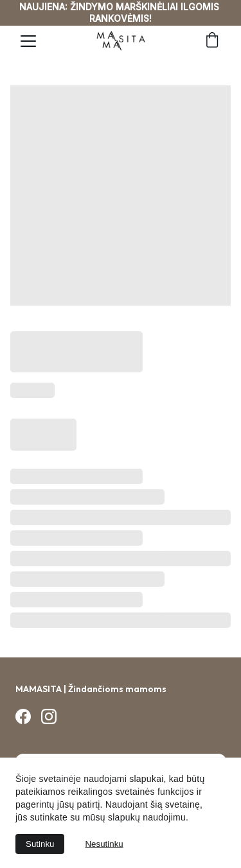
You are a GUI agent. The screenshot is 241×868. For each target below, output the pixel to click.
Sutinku (40, 844)
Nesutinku (104, 844)
